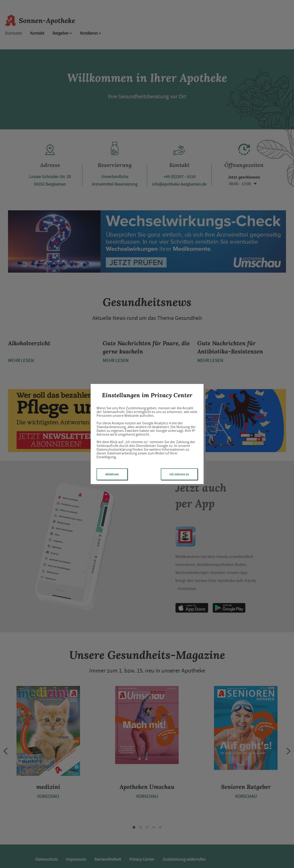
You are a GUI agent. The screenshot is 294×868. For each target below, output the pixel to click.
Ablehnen (112, 474)
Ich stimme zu (179, 474)
